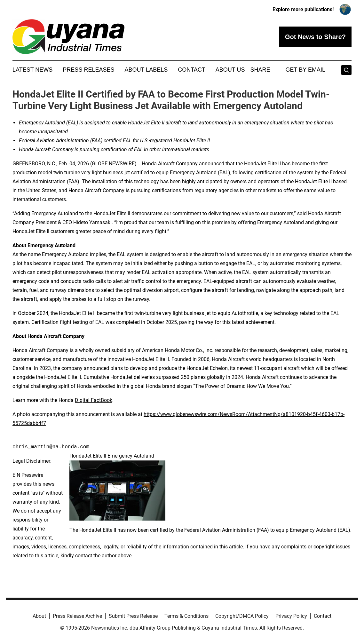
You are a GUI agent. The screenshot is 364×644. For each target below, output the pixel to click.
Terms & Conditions (186, 616)
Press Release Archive (77, 616)
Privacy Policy (291, 616)
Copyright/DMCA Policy (242, 616)
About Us (230, 70)
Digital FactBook (94, 400)
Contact (192, 70)
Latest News (32, 70)
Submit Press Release (133, 616)
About (39, 616)
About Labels (146, 70)
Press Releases (88, 70)
